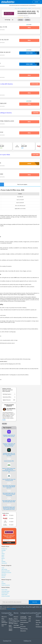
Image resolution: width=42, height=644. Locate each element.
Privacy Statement (4, 622)
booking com (4, 549)
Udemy (16, 619)
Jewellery (29, 8)
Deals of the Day (11, 623)
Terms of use (4, 625)
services (3, 577)
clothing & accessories (6, 573)
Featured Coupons (28, 6)
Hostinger (16, 625)
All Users (21, 20)
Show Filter (4, 424)
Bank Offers (10, 626)
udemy (3, 554)
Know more (35, 84)
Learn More (11, 609)
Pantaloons (39, 627)
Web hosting (24, 629)
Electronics (23, 620)
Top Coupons (21, 6)
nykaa (3, 557)
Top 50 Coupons (11, 619)
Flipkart (16, 623)
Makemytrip (17, 627)
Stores (16, 6)
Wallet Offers (11, 630)
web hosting (4, 569)
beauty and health (6, 571)
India (30, 617)
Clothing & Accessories (24, 8)
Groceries (23, 627)
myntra (3, 558)
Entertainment (24, 622)
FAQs (3, 619)
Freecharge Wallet (5, 591)
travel (3, 568)
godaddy (3, 562)
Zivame (38, 620)
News (34, 6)
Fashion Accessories (6, 585)
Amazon (16, 617)
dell (2, 552)
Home (16, 8)
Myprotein (17, 621)
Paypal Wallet (4, 595)
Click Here (36, 155)
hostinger (4, 550)
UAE (30, 621)
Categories (12, 6)
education (4, 576)
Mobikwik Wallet (5, 593)
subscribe (36, 113)
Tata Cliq (38, 623)
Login (36, 2)
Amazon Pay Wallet (6, 596)
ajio (2, 560)
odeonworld (4, 563)
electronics (4, 574)
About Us (4, 617)
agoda (3, 555)
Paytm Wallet (4, 590)
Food (22, 625)
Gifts (3, 582)
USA (30, 619)
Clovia (37, 625)
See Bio (4, 420)
